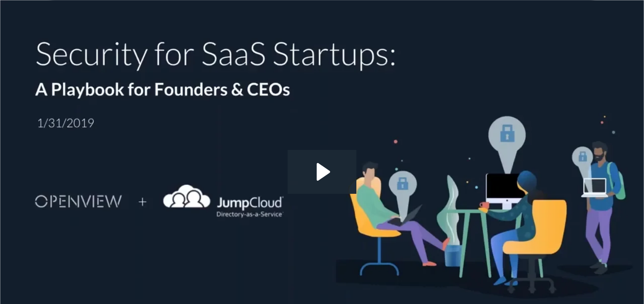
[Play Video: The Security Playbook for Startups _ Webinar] (322, 172)
